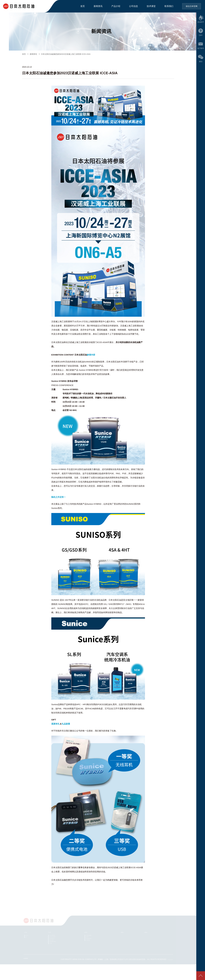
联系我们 (169, 6)
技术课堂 (151, 6)
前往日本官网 (192, 6)
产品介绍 (116, 6)
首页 (83, 6)
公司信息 (133, 6)
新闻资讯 (98, 6)
